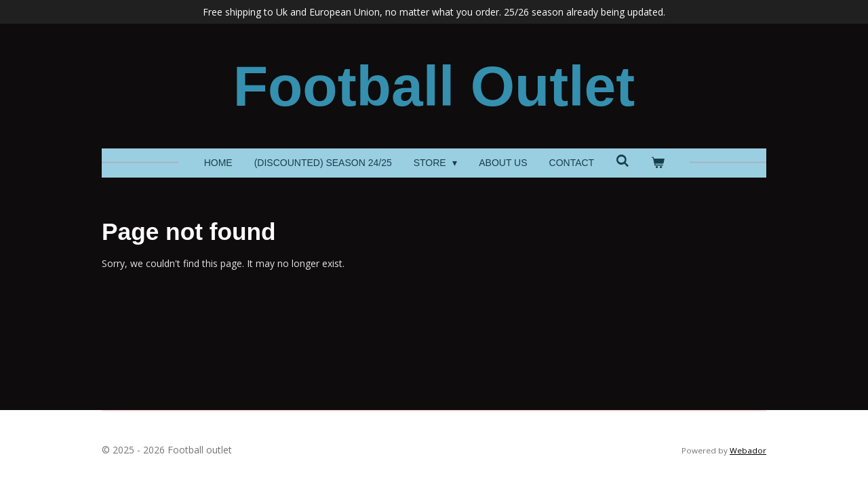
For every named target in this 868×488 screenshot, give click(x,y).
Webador (748, 450)
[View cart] (658, 163)
